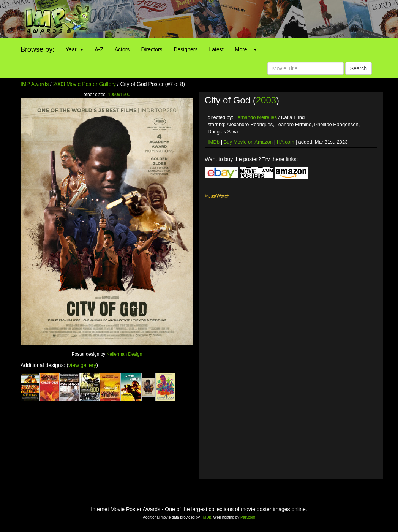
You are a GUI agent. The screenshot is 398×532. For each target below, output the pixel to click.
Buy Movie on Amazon (248, 142)
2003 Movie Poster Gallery (84, 84)
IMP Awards (35, 84)
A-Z (99, 49)
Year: (74, 49)
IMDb (214, 142)
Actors (122, 49)
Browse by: (37, 49)
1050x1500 (119, 95)
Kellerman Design (125, 354)
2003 (266, 100)
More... (246, 49)
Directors (152, 49)
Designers (186, 49)
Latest (216, 49)
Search (359, 68)
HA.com (286, 142)
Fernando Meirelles (256, 117)
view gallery (82, 365)
